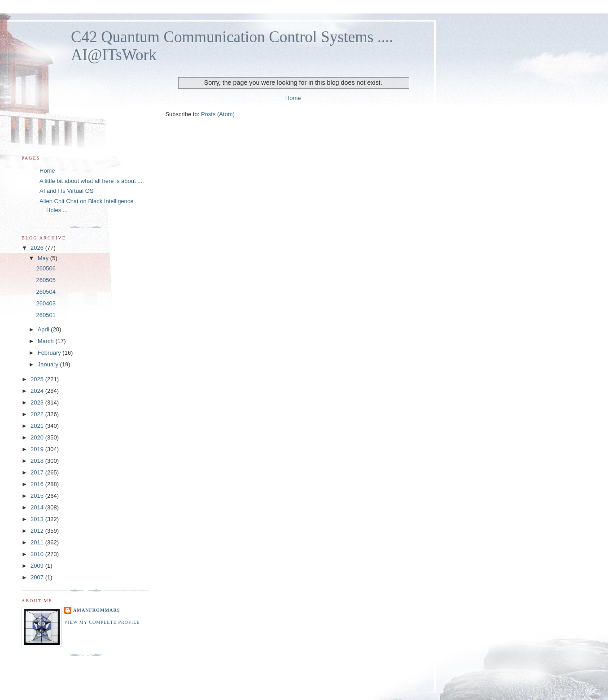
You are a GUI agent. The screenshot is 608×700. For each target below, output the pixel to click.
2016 (38, 484)
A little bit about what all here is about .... (92, 181)
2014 (38, 507)
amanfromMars (96, 610)
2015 (38, 496)
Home (293, 98)
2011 (38, 542)
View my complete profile (102, 622)
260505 (46, 280)
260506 (46, 268)
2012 (38, 531)
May (44, 258)
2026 (38, 248)
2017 (38, 472)
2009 (38, 566)
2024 (38, 391)
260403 (46, 303)
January (49, 364)
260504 (46, 292)
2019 (38, 449)
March (47, 341)
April (44, 329)
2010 (38, 554)
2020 (38, 437)
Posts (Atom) (218, 114)
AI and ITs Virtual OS (66, 191)
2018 (38, 461)
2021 (38, 426)
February (50, 353)
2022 (38, 414)
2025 (38, 379)
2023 (38, 402)
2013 (38, 519)
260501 (46, 315)
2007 (38, 577)
